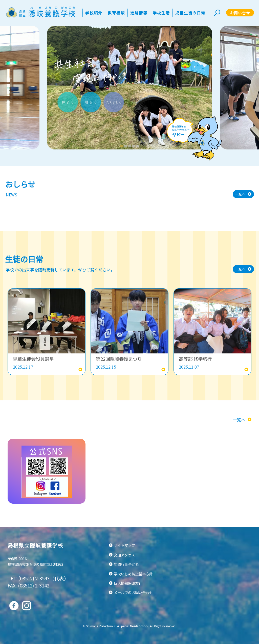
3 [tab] (130, 146)
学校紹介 (94, 13)
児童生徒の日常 (190, 13)
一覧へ (240, 194)
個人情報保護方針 (128, 583)
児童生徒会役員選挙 (33, 359)
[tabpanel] (130, 88)
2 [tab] (126, 146)
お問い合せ (240, 13)
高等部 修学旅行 (195, 359)
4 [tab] (134, 146)
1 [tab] (122, 146)
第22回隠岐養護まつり (119, 359)
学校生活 (161, 13)
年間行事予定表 (126, 564)
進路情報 (139, 13)
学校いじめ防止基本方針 (133, 574)
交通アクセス (124, 555)
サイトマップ (124, 545)
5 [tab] (138, 146)
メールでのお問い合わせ (133, 592)
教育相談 (116, 13)
